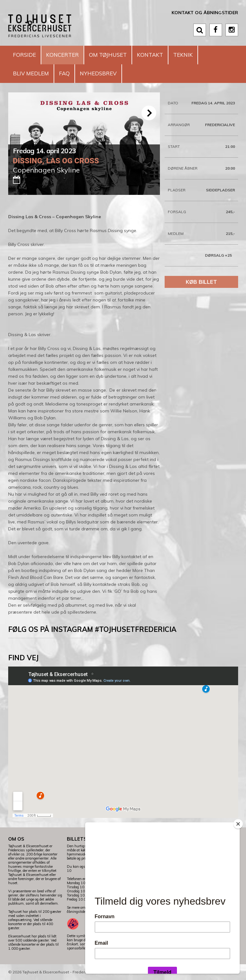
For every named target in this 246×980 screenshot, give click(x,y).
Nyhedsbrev (98, 73)
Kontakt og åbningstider (205, 13)
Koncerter (62, 55)
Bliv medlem (31, 73)
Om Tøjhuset (108, 55)
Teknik (183, 55)
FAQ (64, 73)
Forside (24, 55)
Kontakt (150, 55)
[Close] (238, 824)
